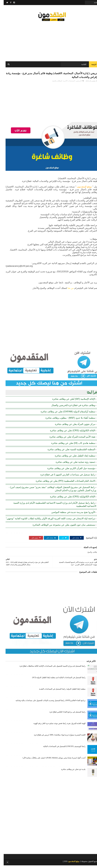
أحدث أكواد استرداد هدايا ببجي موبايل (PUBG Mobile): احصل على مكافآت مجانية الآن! (50, 760)
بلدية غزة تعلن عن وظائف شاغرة (70, 772)
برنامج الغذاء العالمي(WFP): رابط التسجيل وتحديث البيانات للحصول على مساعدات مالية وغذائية (47, 703)
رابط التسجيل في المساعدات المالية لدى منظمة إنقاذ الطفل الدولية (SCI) (55, 680)
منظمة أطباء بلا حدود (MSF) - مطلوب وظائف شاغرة (67, 420)
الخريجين (75, 83)
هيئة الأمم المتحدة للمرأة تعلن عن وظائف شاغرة (69, 439)
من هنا (67, 291)
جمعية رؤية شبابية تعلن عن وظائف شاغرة (72, 465)
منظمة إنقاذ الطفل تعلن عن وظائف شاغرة (71, 458)
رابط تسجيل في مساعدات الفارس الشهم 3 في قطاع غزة (64, 477)
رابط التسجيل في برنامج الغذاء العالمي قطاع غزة (64, 715)
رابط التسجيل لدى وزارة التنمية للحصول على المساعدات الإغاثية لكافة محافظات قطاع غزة (49, 669)
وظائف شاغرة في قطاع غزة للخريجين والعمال (70, 408)
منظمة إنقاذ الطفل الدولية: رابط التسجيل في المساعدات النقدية (59, 692)
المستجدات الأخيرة (65, 83)
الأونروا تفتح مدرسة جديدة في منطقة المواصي (70, 515)
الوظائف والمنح (54, 83)
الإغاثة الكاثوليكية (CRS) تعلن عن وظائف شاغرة (69, 433)
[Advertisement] (48, 40)
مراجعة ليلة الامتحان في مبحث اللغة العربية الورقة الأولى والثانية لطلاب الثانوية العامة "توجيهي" (47, 521)
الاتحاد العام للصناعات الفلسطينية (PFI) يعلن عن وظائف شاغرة (62, 483)
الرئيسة (90, 66)
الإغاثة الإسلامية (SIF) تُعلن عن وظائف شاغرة (70, 401)
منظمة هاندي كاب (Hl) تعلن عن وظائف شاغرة (70, 446)
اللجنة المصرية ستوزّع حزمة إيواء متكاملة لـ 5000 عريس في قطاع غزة (56, 738)
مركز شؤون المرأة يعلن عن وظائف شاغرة (71, 427)
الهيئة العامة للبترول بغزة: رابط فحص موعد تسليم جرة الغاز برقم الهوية (56, 726)
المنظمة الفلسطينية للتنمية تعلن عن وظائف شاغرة (68, 452)
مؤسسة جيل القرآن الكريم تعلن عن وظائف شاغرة (68, 471)
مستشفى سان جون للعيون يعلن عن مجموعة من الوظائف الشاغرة (60, 527)
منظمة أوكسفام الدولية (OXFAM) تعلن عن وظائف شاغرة (64, 414)
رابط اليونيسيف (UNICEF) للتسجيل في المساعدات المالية (61, 749)
